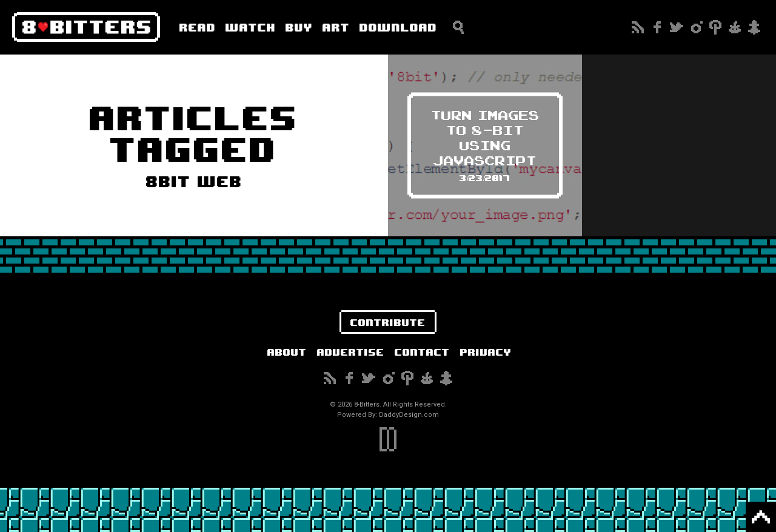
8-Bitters (86, 27)
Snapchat (754, 27)
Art (336, 27)
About (287, 352)
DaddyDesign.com (409, 415)
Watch (251, 27)
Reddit (735, 27)
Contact (422, 352)
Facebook (657, 27)
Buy (299, 27)
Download (398, 27)
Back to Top (761, 517)
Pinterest (715, 27)
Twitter (677, 27)
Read (198, 27)
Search (458, 27)
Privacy (486, 352)
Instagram (696, 27)
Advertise (351, 352)
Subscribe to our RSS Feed (638, 27)
